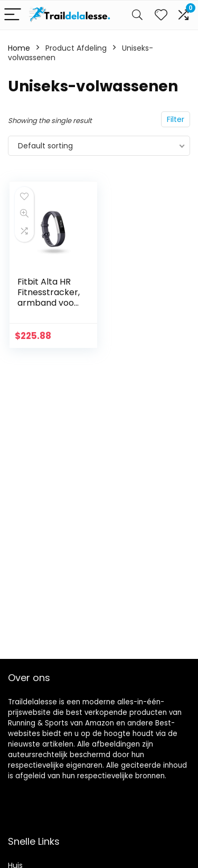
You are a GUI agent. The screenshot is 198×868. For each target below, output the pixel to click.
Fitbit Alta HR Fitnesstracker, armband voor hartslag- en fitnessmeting (49, 303)
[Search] (137, 15)
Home (19, 48)
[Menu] (13, 15)
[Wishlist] (161, 15)
